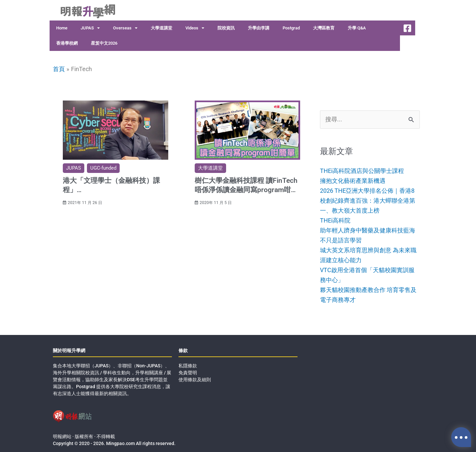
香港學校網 (67, 43)
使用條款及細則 (195, 378)
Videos (195, 28)
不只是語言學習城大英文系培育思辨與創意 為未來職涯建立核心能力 (368, 249)
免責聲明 (188, 371)
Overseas (125, 28)
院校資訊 (226, 28)
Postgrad (291, 28)
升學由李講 (259, 28)
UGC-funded (103, 168)
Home (62, 28)
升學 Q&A (357, 28)
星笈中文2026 (104, 43)
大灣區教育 (324, 28)
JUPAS (90, 28)
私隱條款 (188, 364)
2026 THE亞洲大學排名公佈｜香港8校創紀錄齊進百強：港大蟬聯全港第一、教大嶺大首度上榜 (368, 200)
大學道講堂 (161, 28)
